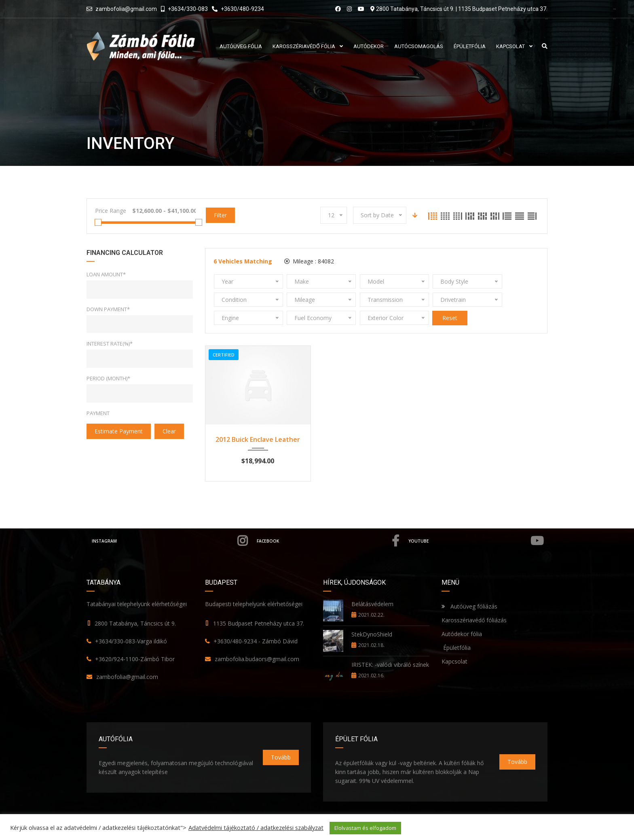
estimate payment (119, 431)
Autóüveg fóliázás (474, 588)
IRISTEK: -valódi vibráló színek (390, 646)
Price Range (111, 211)
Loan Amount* (106, 274)
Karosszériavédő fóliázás (474, 602)
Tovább (281, 739)
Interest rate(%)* (110, 344)
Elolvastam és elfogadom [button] (365, 828)
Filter (220, 215)
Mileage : (309, 261)
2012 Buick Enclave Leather (258, 421)
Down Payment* (108, 309)
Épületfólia (456, 629)
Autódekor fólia (462, 616)
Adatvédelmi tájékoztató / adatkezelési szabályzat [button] (256, 827)
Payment (98, 413)
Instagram (171, 523)
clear (169, 431)
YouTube (478, 523)
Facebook (331, 523)
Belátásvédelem (372, 586)
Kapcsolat (454, 643)
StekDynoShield (372, 616)
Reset (502, 300)
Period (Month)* (108, 378)
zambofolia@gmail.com (126, 9)
